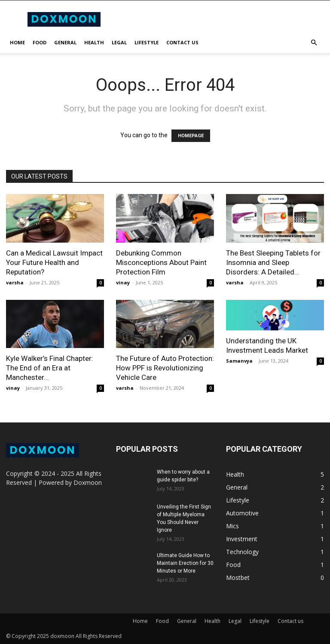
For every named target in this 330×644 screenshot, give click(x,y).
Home (17, 42)
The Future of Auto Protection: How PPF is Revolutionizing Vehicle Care (165, 368)
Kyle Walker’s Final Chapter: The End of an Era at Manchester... (50, 368)
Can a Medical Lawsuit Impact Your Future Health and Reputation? (54, 262)
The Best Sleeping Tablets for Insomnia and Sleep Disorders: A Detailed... (273, 262)
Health (94, 42)
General (65, 42)
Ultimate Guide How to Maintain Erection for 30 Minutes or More (185, 563)
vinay (123, 282)
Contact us (182, 42)
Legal (119, 42)
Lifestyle (147, 42)
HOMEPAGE (191, 136)
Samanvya (239, 361)
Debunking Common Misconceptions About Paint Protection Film (161, 262)
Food (40, 42)
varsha (15, 282)
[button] (314, 43)
